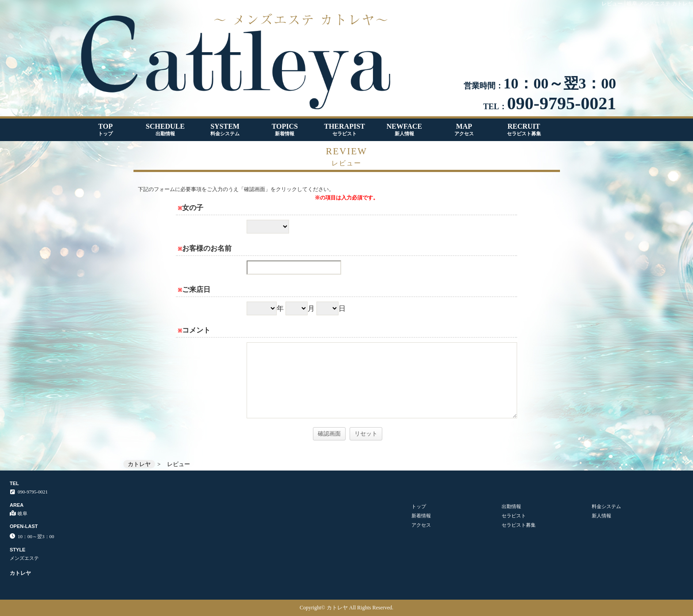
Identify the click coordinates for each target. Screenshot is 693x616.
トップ (419, 506)
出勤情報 (511, 506)
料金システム (606, 506)
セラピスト (514, 516)
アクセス (421, 525)
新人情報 (602, 516)
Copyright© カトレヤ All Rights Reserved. (346, 608)
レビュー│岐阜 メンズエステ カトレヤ (647, 4)
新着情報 (421, 516)
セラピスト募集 (519, 525)
